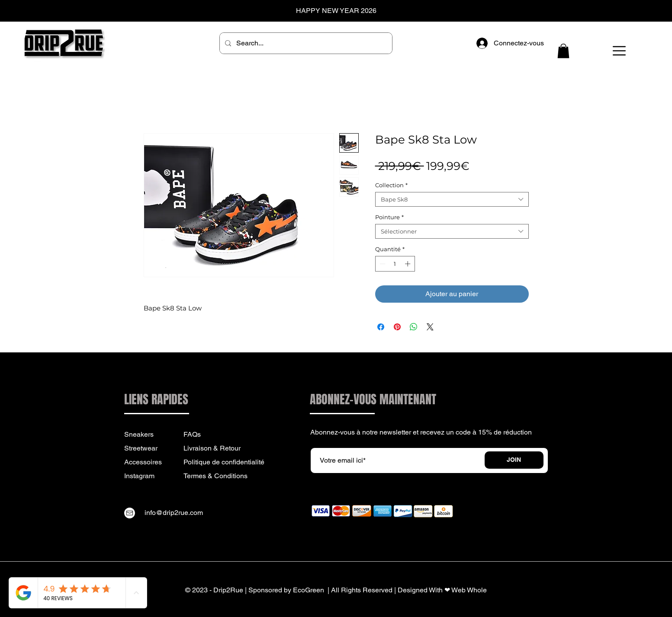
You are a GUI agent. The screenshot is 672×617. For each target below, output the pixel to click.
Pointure (389, 217)
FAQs (192, 434)
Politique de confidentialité (224, 462)
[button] (563, 51)
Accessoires (143, 462)
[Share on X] (430, 327)
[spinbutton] (395, 264)
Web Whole (469, 590)
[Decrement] (382, 264)
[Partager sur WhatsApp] (414, 327)
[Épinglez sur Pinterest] (397, 327)
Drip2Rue (228, 590)
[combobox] (452, 199)
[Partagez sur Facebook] (381, 327)
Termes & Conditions (215, 476)
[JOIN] (514, 460)
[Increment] (408, 264)
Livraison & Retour (212, 448)
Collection (391, 185)
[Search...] (305, 43)
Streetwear (141, 448)
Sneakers (139, 434)
